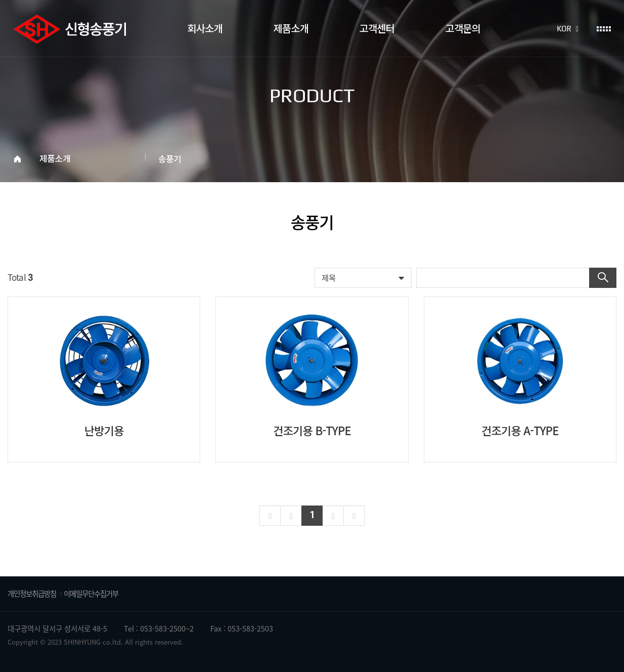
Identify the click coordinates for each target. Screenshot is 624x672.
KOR (568, 29)
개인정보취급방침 (32, 594)
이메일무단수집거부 (91, 594)
